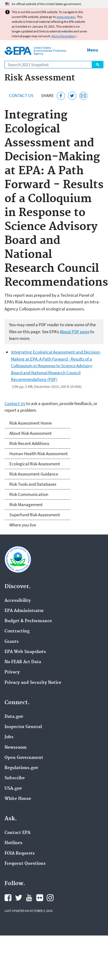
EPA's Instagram (50, 898)
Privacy (12, 672)
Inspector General (23, 727)
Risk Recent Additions (29, 443)
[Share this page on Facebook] (61, 96)
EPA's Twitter (19, 898)
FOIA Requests (20, 853)
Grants (12, 642)
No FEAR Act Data (23, 662)
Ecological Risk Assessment (35, 464)
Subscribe (15, 778)
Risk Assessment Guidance (34, 474)
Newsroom (16, 748)
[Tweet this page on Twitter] (72, 96)
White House (18, 799)
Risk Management (26, 504)
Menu (93, 50)
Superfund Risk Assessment (35, 515)
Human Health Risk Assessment (39, 454)
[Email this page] (83, 96)
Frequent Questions (25, 864)
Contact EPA (17, 833)
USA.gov (13, 789)
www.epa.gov (66, 17)
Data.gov (14, 717)
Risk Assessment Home (31, 423)
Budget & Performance (28, 621)
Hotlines (13, 843)
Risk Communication (29, 494)
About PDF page (75, 332)
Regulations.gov (21, 768)
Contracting (17, 631)
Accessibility (18, 601)
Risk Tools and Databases (33, 484)
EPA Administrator (24, 611)
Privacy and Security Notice (33, 683)
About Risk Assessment (31, 433)
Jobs (9, 737)
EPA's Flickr (40, 898)
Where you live (23, 525)
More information (63, 36)
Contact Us (21, 95)
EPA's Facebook (8, 898)
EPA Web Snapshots (25, 652)
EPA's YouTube (29, 898)
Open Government (24, 758)
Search (98, 65)
